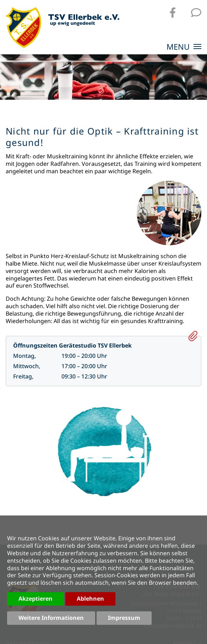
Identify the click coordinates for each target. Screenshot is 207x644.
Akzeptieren (36, 599)
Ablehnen (90, 599)
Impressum (124, 618)
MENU (184, 47)
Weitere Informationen (51, 618)
